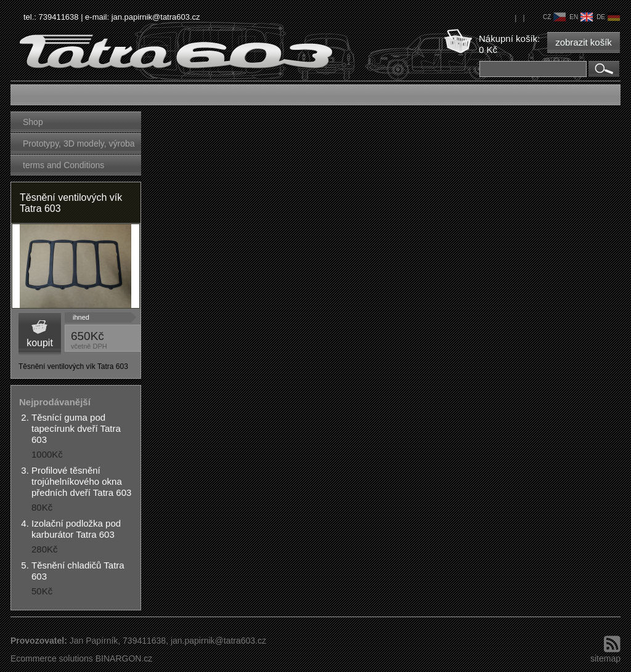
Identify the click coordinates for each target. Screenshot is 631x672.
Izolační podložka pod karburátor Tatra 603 (76, 529)
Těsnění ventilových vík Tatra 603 (71, 203)
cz (554, 17)
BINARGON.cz (124, 658)
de (608, 17)
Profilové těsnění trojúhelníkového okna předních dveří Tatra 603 (81, 481)
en (581, 17)
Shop (33, 122)
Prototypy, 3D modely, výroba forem (79, 146)
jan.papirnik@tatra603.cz (156, 17)
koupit (40, 343)
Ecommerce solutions (52, 658)
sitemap (605, 658)
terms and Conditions (63, 165)
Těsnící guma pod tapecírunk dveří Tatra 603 (76, 428)
